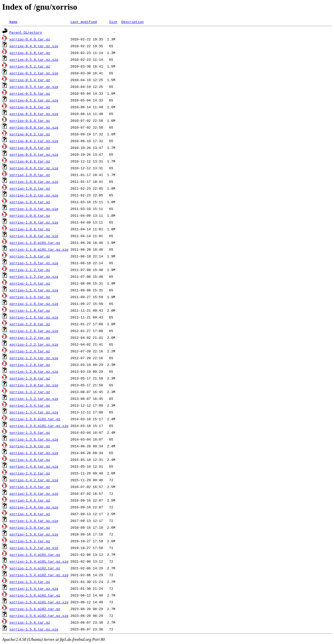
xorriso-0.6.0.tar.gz (30, 121)
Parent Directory (26, 32)
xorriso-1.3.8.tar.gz (30, 446)
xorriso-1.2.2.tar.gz (30, 338)
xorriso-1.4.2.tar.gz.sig (34, 480)
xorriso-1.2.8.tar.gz (30, 365)
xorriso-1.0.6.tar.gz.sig (34, 222)
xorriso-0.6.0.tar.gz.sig (34, 127)
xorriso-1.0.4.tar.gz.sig (34, 209)
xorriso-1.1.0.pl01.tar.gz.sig (39, 249)
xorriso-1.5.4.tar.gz (30, 582)
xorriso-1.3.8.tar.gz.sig (34, 453)
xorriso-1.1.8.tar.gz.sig (34, 317)
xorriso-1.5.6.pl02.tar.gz (35, 609)
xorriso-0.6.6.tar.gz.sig (34, 168)
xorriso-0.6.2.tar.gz (30, 134)
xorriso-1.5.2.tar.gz (30, 541)
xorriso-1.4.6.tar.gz (30, 500)
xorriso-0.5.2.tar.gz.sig (34, 73)
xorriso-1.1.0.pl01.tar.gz (35, 243)
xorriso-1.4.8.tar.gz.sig (34, 521)
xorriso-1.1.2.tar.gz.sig (34, 276)
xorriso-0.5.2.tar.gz (30, 66)
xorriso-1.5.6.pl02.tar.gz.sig (39, 616)
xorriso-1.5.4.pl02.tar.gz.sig (39, 575)
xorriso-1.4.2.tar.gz (30, 473)
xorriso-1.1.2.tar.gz (30, 270)
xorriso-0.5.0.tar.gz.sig (34, 59)
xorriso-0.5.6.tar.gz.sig (34, 100)
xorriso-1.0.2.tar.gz (30, 188)
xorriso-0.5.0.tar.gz (30, 53)
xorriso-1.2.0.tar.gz (30, 324)
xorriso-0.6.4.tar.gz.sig (34, 154)
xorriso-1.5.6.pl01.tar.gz (35, 595)
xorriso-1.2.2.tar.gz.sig (34, 344)
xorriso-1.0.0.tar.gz (30, 175)
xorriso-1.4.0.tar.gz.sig (34, 466)
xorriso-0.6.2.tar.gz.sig (34, 141)
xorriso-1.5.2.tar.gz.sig (34, 548)
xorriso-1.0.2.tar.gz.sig (34, 195)
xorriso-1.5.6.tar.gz (30, 622)
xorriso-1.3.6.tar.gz (30, 432)
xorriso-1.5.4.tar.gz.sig (34, 588)
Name (13, 22)
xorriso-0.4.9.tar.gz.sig (34, 46)
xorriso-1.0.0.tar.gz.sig (34, 182)
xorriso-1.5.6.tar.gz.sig (34, 629)
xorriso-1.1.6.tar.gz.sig (34, 304)
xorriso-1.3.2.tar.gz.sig (34, 399)
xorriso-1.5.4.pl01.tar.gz (35, 555)
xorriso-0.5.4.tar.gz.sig (34, 87)
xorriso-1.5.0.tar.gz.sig (34, 534)
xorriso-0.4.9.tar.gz (30, 39)
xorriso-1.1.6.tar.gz (30, 297)
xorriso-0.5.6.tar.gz (30, 93)
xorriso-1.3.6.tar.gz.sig (34, 439)
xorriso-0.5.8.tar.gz (30, 107)
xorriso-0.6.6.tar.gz (30, 161)
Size (113, 22)
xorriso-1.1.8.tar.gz (30, 310)
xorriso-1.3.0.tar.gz (30, 378)
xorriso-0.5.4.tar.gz (30, 80)
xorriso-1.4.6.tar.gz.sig (34, 507)
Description (133, 22)
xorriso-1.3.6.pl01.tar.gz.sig (39, 426)
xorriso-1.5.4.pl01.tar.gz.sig (39, 561)
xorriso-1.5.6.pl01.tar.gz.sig (39, 602)
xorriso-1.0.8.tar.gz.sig (34, 236)
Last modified (84, 22)
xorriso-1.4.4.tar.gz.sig (34, 493)
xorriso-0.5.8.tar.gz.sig (34, 114)
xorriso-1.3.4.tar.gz (30, 405)
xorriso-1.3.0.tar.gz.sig (34, 385)
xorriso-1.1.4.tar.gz (30, 283)
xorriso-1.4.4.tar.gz (30, 487)
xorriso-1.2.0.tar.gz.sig (34, 331)
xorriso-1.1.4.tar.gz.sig (34, 290)
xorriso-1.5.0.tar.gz (30, 527)
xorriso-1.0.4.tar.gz (30, 202)
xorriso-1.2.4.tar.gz (30, 351)
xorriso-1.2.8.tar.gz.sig (34, 371)
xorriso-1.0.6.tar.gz (30, 215)
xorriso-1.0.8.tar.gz (30, 229)
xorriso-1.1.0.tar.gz (30, 256)
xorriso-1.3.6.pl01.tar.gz (35, 419)
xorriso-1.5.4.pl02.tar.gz (35, 568)
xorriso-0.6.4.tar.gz (30, 148)
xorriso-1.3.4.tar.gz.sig (34, 412)
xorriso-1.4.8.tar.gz (30, 514)
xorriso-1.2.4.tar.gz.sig (34, 358)
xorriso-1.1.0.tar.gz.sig (34, 263)
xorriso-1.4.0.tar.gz (30, 460)
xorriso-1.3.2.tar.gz (30, 392)
